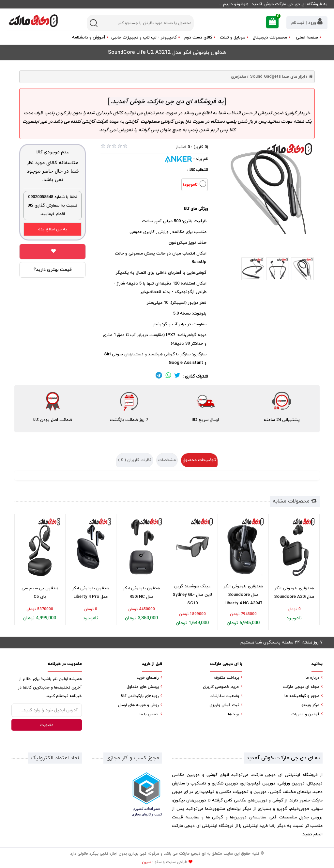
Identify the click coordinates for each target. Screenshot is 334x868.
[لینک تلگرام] (159, 377)
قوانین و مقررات (305, 714)
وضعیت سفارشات (224, 696)
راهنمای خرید (148, 678)
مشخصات (167, 460)
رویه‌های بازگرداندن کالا (140, 696)
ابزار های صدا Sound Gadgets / (276, 77)
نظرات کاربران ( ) (135, 460)
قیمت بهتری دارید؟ (53, 270)
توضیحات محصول (199, 460)
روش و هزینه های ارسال (138, 705)
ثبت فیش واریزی (224, 705)
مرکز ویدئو (310, 705)
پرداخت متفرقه (226, 678)
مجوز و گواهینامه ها (302, 696)
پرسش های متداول (143, 687)
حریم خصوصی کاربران (221, 687)
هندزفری (238, 77)
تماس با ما (149, 714)
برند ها (234, 714)
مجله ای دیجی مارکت (301, 687)
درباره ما (312, 678)
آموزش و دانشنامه (89, 38)
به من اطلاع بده (53, 229)
